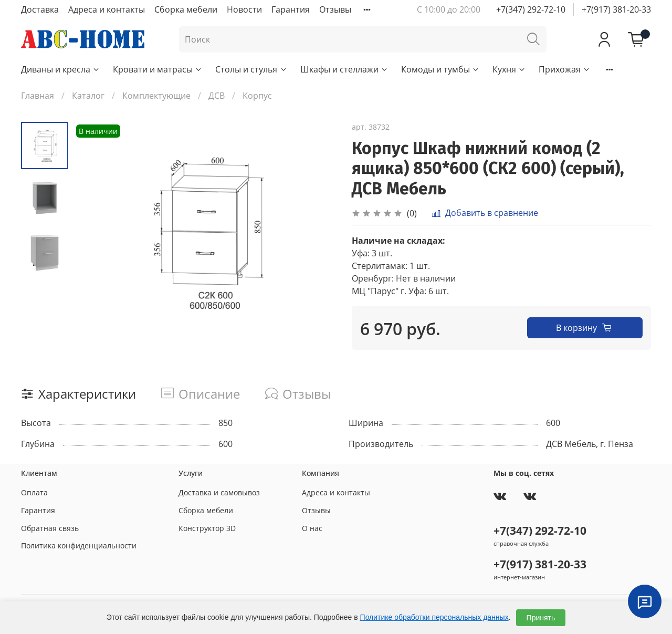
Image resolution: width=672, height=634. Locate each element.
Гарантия (291, 9)
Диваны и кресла (61, 69)
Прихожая (565, 69)
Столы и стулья (251, 69)
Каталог (88, 96)
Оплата (34, 492)
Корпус (257, 96)
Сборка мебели (186, 9)
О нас (312, 528)
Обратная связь (50, 528)
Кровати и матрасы (158, 69)
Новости (244, 9)
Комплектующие (156, 96)
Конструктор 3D (207, 528)
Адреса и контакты (107, 9)
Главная (38, 96)
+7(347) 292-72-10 (531, 9)
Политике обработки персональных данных (434, 617)
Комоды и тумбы (440, 69)
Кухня (509, 69)
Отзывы (335, 9)
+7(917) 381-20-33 (616, 9)
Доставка (40, 9)
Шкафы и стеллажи (344, 69)
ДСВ (217, 96)
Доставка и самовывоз (219, 492)
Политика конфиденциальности (79, 545)
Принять (541, 618)
